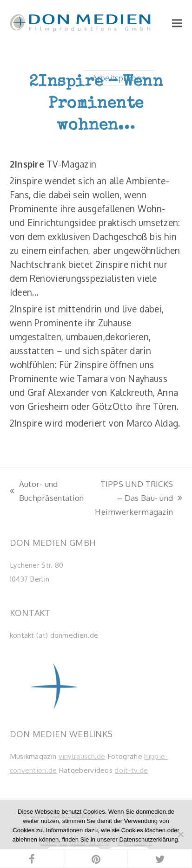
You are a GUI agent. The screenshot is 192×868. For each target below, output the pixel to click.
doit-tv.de (131, 770)
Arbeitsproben (119, 78)
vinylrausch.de (82, 756)
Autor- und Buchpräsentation (47, 492)
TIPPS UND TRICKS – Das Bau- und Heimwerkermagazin (138, 499)
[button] (177, 23)
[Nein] (180, 834)
